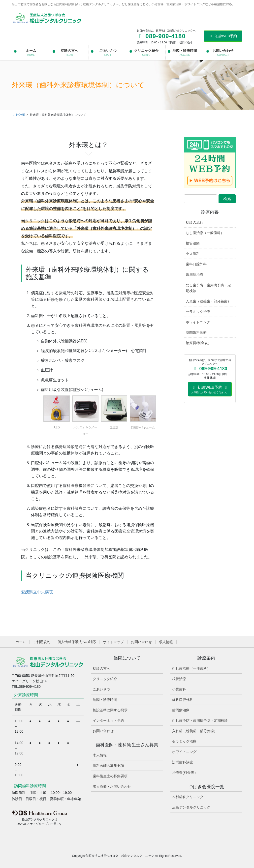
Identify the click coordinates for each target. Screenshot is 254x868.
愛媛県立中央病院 (37, 592)
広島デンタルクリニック (191, 807)
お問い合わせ (141, 642)
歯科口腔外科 (196, 264)
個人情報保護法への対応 (77, 642)
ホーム (21, 642)
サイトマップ (113, 642)
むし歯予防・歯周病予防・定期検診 (208, 288)
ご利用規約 (42, 642)
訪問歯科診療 (196, 332)
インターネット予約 (108, 720)
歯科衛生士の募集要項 (110, 776)
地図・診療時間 (105, 700)
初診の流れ (194, 222)
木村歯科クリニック (188, 797)
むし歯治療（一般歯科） (205, 233)
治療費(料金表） (199, 343)
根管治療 (193, 243)
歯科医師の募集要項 (108, 766)
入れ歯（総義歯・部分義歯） (208, 301)
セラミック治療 (198, 312)
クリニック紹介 (105, 679)
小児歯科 (193, 254)
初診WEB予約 (223, 36)
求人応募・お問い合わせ (112, 786)
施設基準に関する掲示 (110, 710)
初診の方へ (101, 668)
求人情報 (166, 642)
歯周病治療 (194, 274)
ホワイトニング (198, 322)
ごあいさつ (101, 689)
